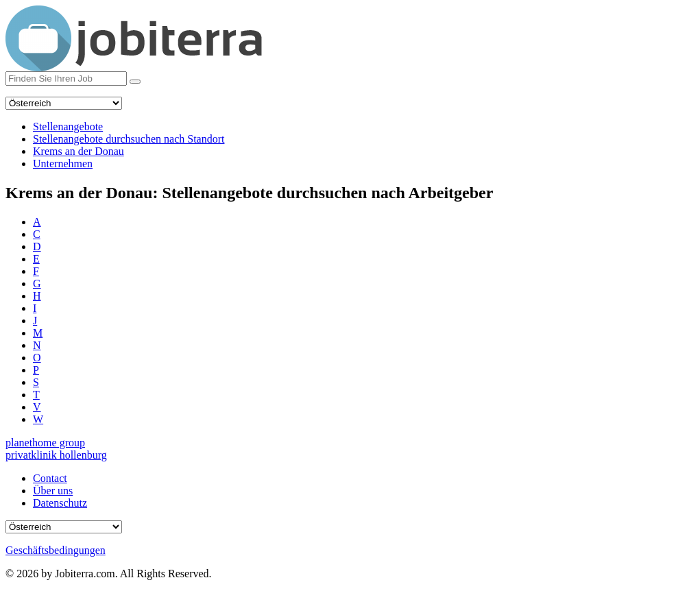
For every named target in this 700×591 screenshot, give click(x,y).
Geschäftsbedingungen (56, 550)
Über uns (53, 491)
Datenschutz (60, 503)
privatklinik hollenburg (56, 455)
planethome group (45, 443)
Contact (50, 478)
